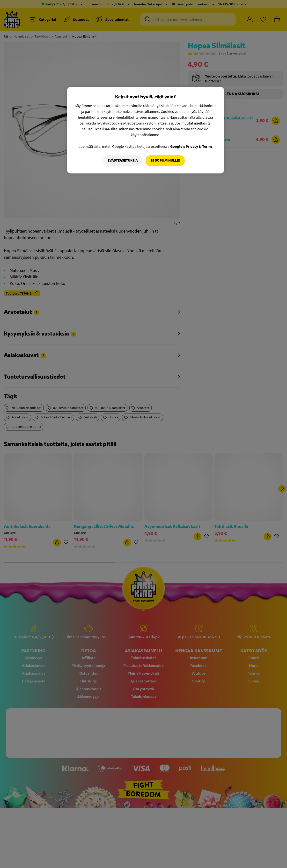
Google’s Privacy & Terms (191, 146)
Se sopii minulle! (165, 160)
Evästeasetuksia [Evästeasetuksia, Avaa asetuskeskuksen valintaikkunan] (123, 160)
